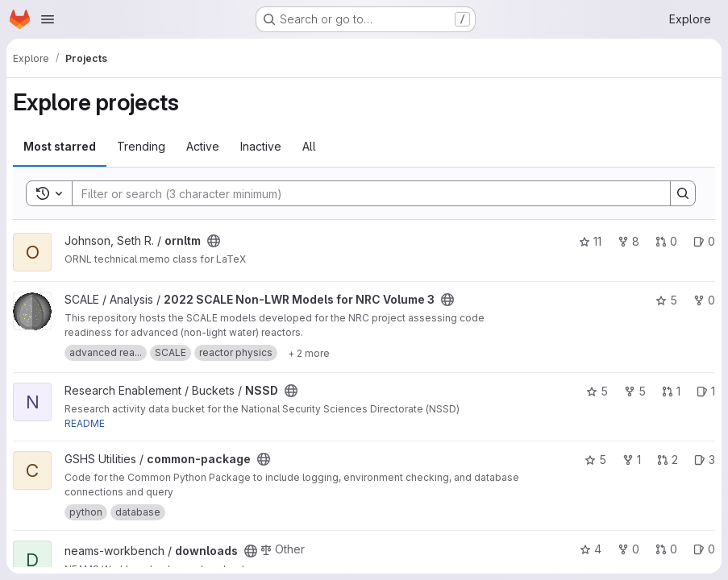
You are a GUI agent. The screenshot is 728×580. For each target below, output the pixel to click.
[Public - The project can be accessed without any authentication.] (214, 241)
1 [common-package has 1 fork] (632, 460)
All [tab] (309, 146)
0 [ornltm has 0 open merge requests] (666, 241)
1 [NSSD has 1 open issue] (706, 391)
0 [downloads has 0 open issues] (704, 549)
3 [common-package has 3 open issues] (705, 460)
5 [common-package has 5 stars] (595, 460)
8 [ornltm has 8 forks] (628, 241)
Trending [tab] (141, 146)
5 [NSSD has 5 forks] (635, 391)
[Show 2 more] (309, 353)
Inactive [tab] (261, 146)
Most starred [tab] (60, 146)
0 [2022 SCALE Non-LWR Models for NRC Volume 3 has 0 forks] (704, 300)
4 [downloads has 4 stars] (591, 549)
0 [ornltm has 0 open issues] (704, 241)
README (85, 423)
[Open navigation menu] (48, 19)
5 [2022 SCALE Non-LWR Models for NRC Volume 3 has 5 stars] (666, 300)
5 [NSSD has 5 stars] (597, 391)
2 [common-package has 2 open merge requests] (668, 460)
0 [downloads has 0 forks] (628, 549)
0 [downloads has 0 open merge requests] (666, 549)
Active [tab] (203, 146)
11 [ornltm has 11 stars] (590, 241)
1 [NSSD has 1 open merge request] (671, 391)
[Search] (363, 193)
